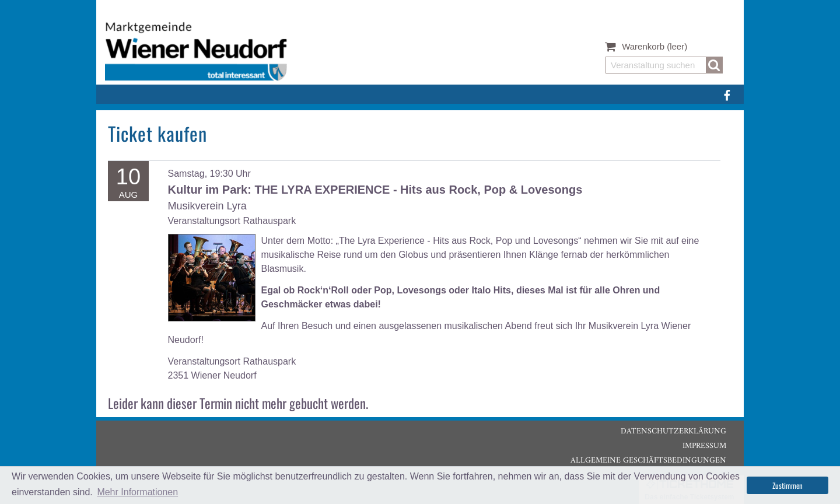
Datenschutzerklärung (673, 431)
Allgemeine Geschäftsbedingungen (648, 461)
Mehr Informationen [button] (137, 492)
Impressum (704, 446)
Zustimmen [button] (787, 485)
